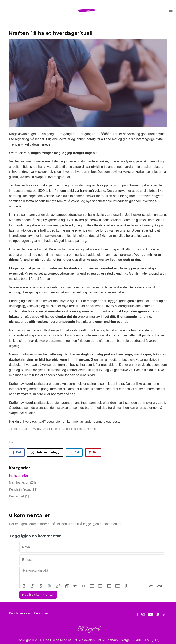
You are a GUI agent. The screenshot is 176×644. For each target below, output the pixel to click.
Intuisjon (76, 429)
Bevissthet (19, 496)
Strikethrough (41, 586)
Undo (151, 586)
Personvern (42, 613)
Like (11, 442)
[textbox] (92, 575)
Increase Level (118, 586)
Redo (159, 586)
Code (84, 586)
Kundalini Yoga (23, 489)
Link (58, 586)
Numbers (100, 586)
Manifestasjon (22, 482)
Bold (24, 586)
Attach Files (126, 586)
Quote (75, 586)
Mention (49, 586)
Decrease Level (109, 586)
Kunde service (19, 613)
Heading (67, 586)
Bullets (92, 586)
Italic (32, 586)
